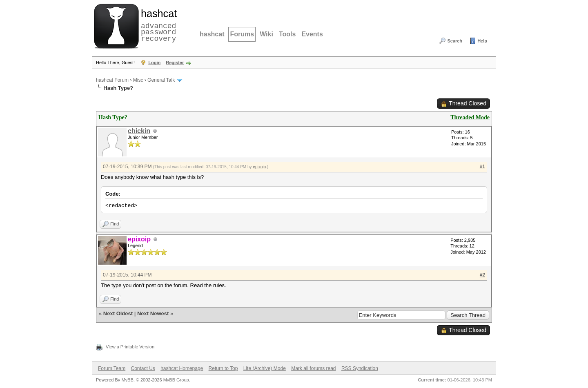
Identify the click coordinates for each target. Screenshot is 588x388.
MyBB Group (176, 380)
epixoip (259, 167)
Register (175, 62)
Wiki (266, 34)
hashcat (212, 34)
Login (154, 62)
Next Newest (153, 313)
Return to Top (223, 368)
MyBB (127, 380)
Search (455, 41)
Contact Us (143, 368)
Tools (287, 34)
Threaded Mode (470, 117)
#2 (482, 275)
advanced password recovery (157, 25)
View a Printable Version (130, 347)
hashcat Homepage (182, 368)
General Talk (161, 80)
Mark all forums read (313, 368)
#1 (482, 167)
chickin (139, 131)
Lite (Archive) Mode (265, 368)
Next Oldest (118, 313)
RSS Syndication (360, 368)
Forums (242, 34)
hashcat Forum (112, 80)
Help (482, 41)
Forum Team (112, 368)
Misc (138, 80)
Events (312, 34)
